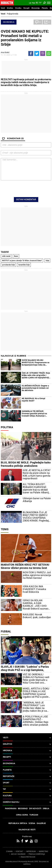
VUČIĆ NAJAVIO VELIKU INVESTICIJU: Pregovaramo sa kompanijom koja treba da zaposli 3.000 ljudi (36, 363)
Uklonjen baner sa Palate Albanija (37, 500)
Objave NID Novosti (28, 857)
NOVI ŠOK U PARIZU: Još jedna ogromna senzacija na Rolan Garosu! (37, 575)
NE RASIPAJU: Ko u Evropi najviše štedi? (33, 400)
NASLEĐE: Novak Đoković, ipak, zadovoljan (37, 616)
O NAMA (9, 851)
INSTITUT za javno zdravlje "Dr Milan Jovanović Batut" (22, 261)
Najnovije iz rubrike (14, 356)
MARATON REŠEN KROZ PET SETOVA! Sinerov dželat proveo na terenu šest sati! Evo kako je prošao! (25, 568)
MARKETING (43, 851)
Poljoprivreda (12, 14)
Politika (7, 427)
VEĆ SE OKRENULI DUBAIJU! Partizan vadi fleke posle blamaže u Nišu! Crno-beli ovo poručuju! (36, 679)
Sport (27, 783)
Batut (16, 256)
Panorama (11, 809)
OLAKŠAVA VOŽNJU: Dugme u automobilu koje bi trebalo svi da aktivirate (35, 388)
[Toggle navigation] (49, 3)
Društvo (10, 8)
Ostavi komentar (26, 199)
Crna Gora (22, 815)
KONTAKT (19, 851)
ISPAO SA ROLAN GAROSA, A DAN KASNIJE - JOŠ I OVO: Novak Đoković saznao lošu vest (35, 605)
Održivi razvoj (27, 802)
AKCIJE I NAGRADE (18, 854)
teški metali (6, 256)
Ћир (33, 3)
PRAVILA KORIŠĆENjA (37, 854)
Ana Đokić (5, 52)
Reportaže (27, 776)
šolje (47, 261)
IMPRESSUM (31, 851)
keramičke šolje (24, 265)
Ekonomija (36, 8)
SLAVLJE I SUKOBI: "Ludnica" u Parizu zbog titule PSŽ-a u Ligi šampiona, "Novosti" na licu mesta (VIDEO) (25, 670)
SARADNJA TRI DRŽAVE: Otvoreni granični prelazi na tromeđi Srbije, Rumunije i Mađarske (34, 414)
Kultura (27, 796)
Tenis (5, 529)
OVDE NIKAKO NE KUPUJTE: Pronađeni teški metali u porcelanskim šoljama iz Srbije (25, 38)
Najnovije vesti (27, 830)
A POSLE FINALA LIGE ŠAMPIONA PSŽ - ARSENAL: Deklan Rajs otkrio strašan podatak (35, 721)
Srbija (46, 809)
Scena (32, 823)
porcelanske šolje (8, 265)
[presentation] (26, 188)
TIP (27, 789)
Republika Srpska (18, 823)
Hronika (18, 8)
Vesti (3, 8)
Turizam (34, 815)
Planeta (45, 8)
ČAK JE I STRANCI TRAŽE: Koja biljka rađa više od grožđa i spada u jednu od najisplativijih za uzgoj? (36, 375)
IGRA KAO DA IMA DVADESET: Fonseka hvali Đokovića (34, 589)
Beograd (23, 809)
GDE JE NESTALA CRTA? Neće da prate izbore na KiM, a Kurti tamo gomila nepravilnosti (37, 474)
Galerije (41, 823)
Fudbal (6, 631)
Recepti (26, 8)
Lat (30, 3)
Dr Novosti (35, 809)
